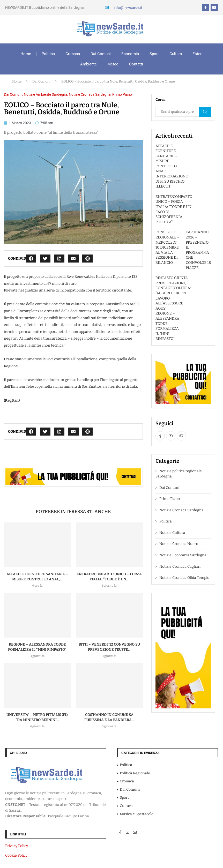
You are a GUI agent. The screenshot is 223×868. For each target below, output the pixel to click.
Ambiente (88, 64)
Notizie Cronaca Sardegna (90, 94)
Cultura (176, 54)
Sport (154, 54)
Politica (48, 54)
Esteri (198, 54)
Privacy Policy (17, 846)
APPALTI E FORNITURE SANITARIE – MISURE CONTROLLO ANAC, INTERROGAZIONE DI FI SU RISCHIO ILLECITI (172, 166)
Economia (130, 54)
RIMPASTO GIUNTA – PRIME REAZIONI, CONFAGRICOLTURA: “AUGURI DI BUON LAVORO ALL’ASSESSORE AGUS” (173, 293)
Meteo (113, 64)
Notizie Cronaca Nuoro (179, 544)
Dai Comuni (101, 54)
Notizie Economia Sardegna (183, 555)
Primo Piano (122, 94)
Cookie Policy (16, 855)
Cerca (205, 112)
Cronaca (73, 54)
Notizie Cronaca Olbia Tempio (184, 578)
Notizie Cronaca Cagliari (180, 567)
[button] (31, 259)
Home (26, 54)
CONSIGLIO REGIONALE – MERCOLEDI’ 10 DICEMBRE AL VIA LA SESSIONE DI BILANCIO (168, 247)
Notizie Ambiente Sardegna (46, 94)
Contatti (136, 64)
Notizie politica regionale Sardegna (179, 474)
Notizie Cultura (172, 533)
